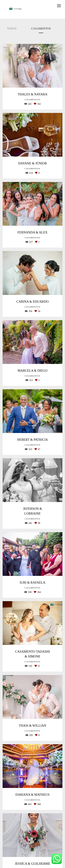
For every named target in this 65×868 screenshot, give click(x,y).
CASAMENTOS (41, 28)
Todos (12, 28)
